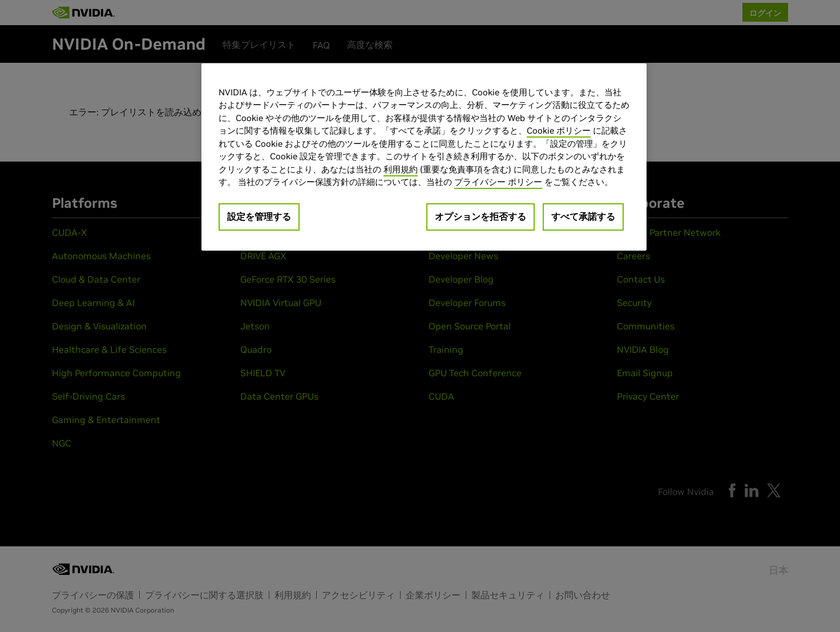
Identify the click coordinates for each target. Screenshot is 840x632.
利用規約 (401, 169)
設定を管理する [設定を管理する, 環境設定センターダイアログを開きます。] (259, 216)
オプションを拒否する (480, 216)
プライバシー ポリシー (498, 182)
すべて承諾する (583, 216)
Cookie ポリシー (559, 130)
